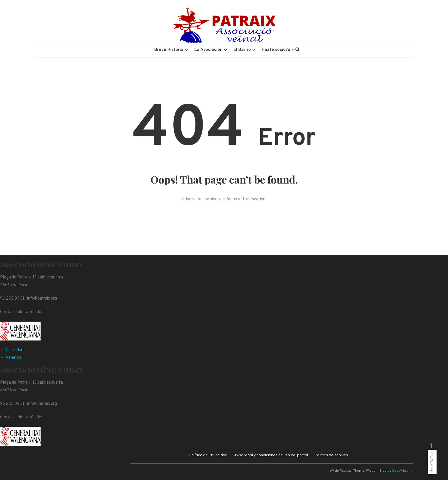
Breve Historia (169, 50)
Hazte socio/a (276, 50)
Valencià (14, 358)
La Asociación (208, 50)
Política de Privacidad (208, 455)
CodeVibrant (402, 471)
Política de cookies (331, 455)
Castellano (16, 350)
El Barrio (242, 50)
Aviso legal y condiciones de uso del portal (271, 455)
